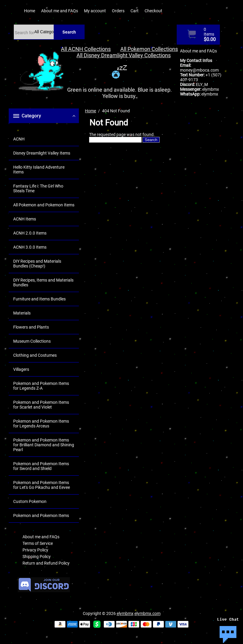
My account (95, 11)
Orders (118, 11)
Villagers (21, 369)
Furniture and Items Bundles (39, 299)
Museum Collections (32, 341)
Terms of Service (38, 543)
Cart (135, 11)
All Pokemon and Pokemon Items (44, 205)
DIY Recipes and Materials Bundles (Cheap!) (37, 264)
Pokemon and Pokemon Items (41, 515)
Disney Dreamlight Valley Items (42, 153)
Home (30, 11)
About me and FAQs (60, 11)
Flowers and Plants (31, 327)
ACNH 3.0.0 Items (30, 247)
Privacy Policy (35, 550)
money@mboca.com (199, 70)
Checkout (153, 11)
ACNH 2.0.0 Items (30, 233)
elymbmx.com (147, 613)
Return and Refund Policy (46, 563)
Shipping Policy (37, 557)
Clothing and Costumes (35, 355)
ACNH (19, 139)
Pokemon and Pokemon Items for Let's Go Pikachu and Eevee (42, 485)
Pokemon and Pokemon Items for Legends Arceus (41, 424)
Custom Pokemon (30, 501)
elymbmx (211, 89)
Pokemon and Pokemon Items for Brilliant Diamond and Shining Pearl (44, 445)
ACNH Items (25, 219)
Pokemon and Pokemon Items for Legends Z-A (41, 386)
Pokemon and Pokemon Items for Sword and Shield (41, 466)
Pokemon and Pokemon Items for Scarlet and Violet (41, 405)
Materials (22, 313)
